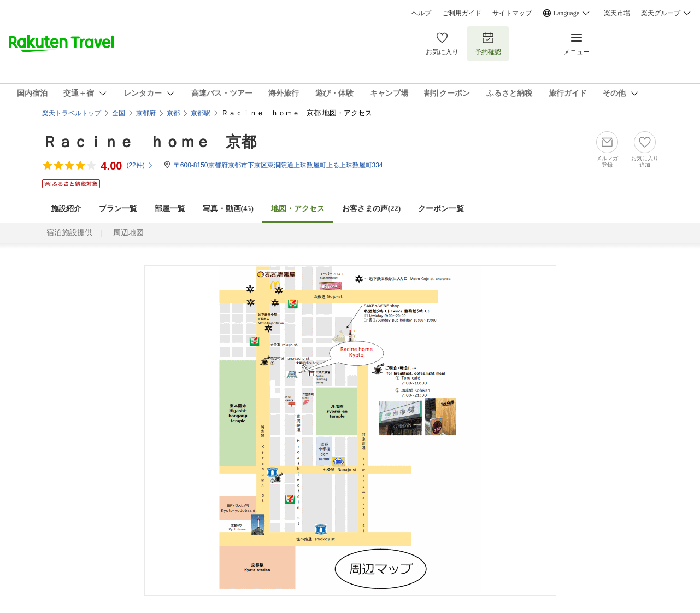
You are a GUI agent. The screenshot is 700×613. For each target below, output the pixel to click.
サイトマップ (512, 13)
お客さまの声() (371, 209)
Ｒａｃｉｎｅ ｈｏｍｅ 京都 (149, 142)
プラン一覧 (118, 209)
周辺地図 (128, 233)
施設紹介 (66, 209)
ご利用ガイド (462, 13)
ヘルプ (421, 13)
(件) (140, 165)
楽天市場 (617, 13)
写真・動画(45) (228, 209)
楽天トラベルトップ (72, 113)
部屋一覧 (170, 209)
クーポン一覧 (441, 209)
